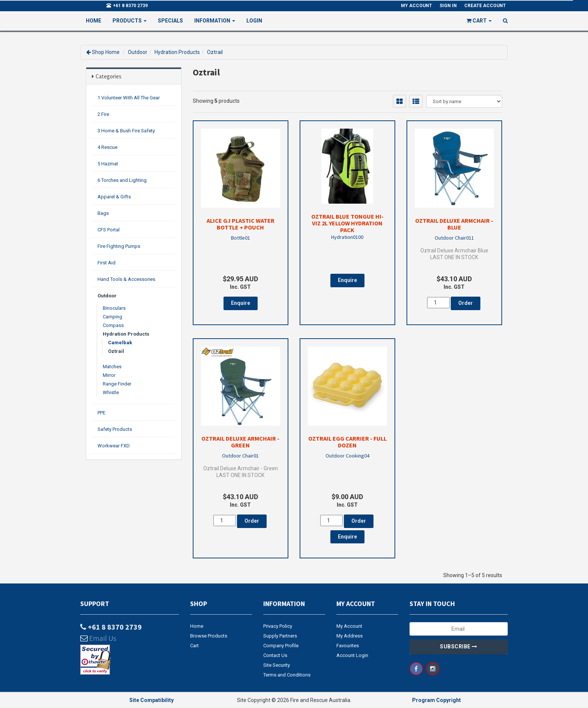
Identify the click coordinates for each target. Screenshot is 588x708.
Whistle (111, 392)
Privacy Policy (278, 626)
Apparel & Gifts (114, 197)
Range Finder (117, 384)
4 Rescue (107, 147)
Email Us (98, 638)
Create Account (485, 6)
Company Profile (281, 646)
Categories (109, 76)
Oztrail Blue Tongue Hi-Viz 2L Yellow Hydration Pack (347, 223)
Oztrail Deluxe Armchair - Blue (454, 224)
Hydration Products (177, 52)
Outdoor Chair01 (240, 456)
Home (94, 21)
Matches (112, 367)
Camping (112, 317)
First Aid (106, 263)
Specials (170, 21)
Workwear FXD (114, 446)
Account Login (352, 655)
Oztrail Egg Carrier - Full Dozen (347, 442)
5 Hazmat (108, 164)
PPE (101, 413)
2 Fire (103, 114)
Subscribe (459, 646)
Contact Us (275, 655)
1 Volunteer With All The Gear (129, 98)
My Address (349, 636)
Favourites (348, 646)
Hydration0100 (347, 237)
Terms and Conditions (287, 675)
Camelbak (120, 343)
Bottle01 (241, 238)
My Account (349, 626)
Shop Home (106, 52)
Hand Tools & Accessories (126, 279)
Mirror (109, 375)
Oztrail (215, 52)
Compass (113, 325)
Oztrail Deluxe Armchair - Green (240, 442)
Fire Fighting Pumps (119, 246)
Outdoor (138, 52)
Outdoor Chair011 (454, 238)
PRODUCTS (130, 21)
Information (215, 21)
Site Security (277, 665)
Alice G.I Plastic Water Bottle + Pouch (241, 224)
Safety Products (115, 429)
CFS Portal (109, 230)
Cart (194, 646)
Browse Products (209, 636)
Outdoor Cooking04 (347, 456)
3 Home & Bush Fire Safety (126, 131)
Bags (103, 213)
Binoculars (114, 308)
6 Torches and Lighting (122, 180)
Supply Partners (280, 636)
